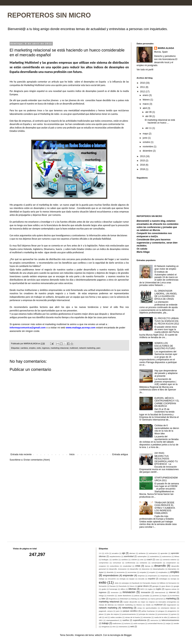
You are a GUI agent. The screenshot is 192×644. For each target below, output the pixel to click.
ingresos (46, 348)
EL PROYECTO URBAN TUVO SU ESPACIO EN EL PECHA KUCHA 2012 (167, 321)
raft (100, 617)
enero (146, 95)
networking (127, 608)
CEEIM (134, 560)
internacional (160, 592)
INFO (142, 589)
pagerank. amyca (106, 611)
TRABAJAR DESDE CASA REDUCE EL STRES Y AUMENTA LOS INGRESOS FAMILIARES (165, 508)
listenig (134, 599)
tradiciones (117, 623)
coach (149, 559)
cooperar (102, 566)
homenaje (113, 589)
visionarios (123, 627)
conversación (157, 563)
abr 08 (149, 116)
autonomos (166, 556)
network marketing (87, 348)
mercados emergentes (167, 602)
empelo (152, 572)
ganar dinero (143, 586)
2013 (143, 156)
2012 (143, 92)
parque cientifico (130, 611)
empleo (32, 348)
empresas (164, 576)
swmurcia (154, 620)
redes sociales (116, 617)
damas (148, 566)
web (132, 626)
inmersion (115, 592)
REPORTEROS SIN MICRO (49, 15)
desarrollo (160, 566)
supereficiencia (140, 620)
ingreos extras (171, 589)
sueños (126, 620)
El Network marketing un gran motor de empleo (167, 267)
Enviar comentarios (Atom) (37, 460)
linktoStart (124, 599)
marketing (171, 599)
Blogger (128, 635)
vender (176, 623)
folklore (163, 583)
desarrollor (134, 569)
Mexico (139, 605)
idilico (123, 589)
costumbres (114, 566)
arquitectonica (115, 556)
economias (132, 572)
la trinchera (175, 596)
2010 (143, 83)
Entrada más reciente (21, 454)
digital (101, 572)
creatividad (127, 566)
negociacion (171, 605)
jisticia (137, 596)
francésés (123, 586)
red (106, 617)
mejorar (152, 602)
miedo (148, 605)
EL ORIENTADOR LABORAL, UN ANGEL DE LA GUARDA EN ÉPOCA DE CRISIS (166, 295)
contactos (143, 563)
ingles (150, 589)
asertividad (129, 556)
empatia (143, 572)
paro (98, 348)
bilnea (177, 556)
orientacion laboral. (168, 608)
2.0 (100, 553)
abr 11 (149, 128)
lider (103, 599)
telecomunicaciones (170, 620)
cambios (24, 348)
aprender (164, 553)
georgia (155, 586)
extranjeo (125, 583)
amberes (142, 553)
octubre (147, 142)
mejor (143, 602)
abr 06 (149, 112)
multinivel (74, 348)
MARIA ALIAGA (166, 48)
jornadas (146, 596)
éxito (116, 583)
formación (103, 586)
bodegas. (105, 560)
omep (140, 608)
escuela (141, 579)
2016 (143, 165)
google (176, 586)
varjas (168, 623)
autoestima (154, 556)
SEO (101, 620)
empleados (163, 572)
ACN (107, 553)
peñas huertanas (148, 611)
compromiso (104, 563)
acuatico (115, 553)
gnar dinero (166, 586)
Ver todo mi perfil (145, 70)
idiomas (132, 589)
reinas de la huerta (132, 617)
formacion (172, 583)
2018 (143, 169)
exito (39, 348)
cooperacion (171, 563)
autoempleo (142, 556)
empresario (152, 576)
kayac (165, 596)
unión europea (139, 623)
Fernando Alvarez (149, 583)
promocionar (163, 614)
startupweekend (113, 620)
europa (173, 579)
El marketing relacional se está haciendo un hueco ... (160, 121)
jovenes (156, 596)
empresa (141, 576)
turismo (127, 623)
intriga (101, 596)
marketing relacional (60, 348)
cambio (115, 560)
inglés (159, 589)
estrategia (163, 579)
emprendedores (111, 576)
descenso (146, 569)
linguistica (113, 599)
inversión (111, 596)
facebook (136, 583)
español (152, 579)
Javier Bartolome (124, 596)
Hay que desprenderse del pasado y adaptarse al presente (166, 373)
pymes (174, 614)
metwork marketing (125, 605)
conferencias (130, 563)
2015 (143, 161)
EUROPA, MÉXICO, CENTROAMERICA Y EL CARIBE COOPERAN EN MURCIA (167, 402)
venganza (105, 627)
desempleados (159, 569)
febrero (146, 100)
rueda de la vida (161, 617)
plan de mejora (113, 614)
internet (172, 592)
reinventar (147, 617)
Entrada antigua (120, 454)
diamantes (172, 569)
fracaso (113, 586)
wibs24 (98, 635)
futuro (132, 586)
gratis (104, 589)
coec (157, 560)
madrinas (144, 599)
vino (114, 627)
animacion (153, 553)
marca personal (157, 599)
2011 (143, 87)
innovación (146, 592)
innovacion (129, 592)
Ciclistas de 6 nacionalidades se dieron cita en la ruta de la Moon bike (167, 429)
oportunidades (151, 608)
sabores (173, 617)
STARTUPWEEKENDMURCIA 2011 (166, 479)
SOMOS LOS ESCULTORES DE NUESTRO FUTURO (165, 346)
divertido (110, 572)
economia (121, 572)
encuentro (112, 579)
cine (142, 560)
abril (145, 108)
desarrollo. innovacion (118, 569)
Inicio (72, 454)
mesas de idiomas (106, 605)
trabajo (105, 623)
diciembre (148, 151)
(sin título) (159, 453)
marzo (146, 104)
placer (101, 614)
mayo (146, 134)
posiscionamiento (129, 614)
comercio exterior (169, 560)
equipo (132, 579)
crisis (138, 566)
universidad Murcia (155, 623)
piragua (161, 611)
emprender (128, 576)
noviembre (148, 147)
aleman (132, 553)
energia (123, 579)
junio (145, 138)
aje (124, 553)
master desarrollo (130, 602)
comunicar (117, 563)
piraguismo (172, 611)
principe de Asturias (147, 614)
